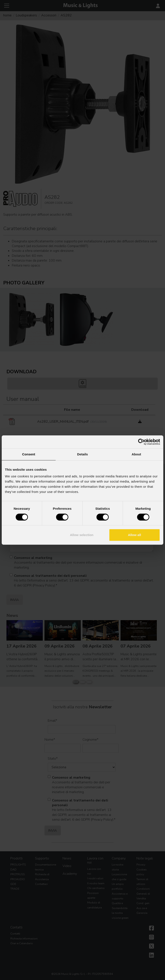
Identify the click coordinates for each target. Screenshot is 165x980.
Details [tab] (82, 454)
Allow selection (82, 535)
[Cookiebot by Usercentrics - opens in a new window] (141, 442)
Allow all (134, 535)
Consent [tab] (29, 454)
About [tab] (136, 454)
